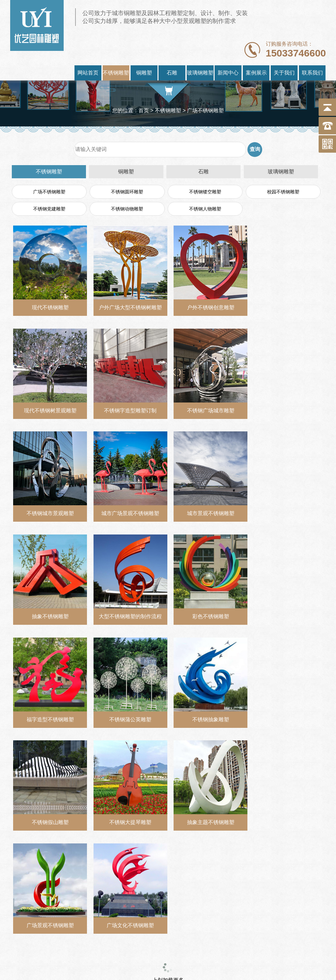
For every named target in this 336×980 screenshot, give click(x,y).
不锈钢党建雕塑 (49, 209)
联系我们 (312, 73)
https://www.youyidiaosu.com (147, 952)
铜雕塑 (144, 73)
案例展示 (256, 73)
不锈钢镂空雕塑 (205, 192)
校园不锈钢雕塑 (283, 192)
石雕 (172, 73)
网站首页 (88, 73)
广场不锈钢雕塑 (49, 192)
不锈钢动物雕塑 (127, 209)
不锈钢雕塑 (116, 73)
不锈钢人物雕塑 (205, 209)
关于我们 (284, 73)
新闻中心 (228, 73)
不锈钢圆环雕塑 (127, 192)
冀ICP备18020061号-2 (281, 952)
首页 (144, 110)
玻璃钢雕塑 (200, 73)
